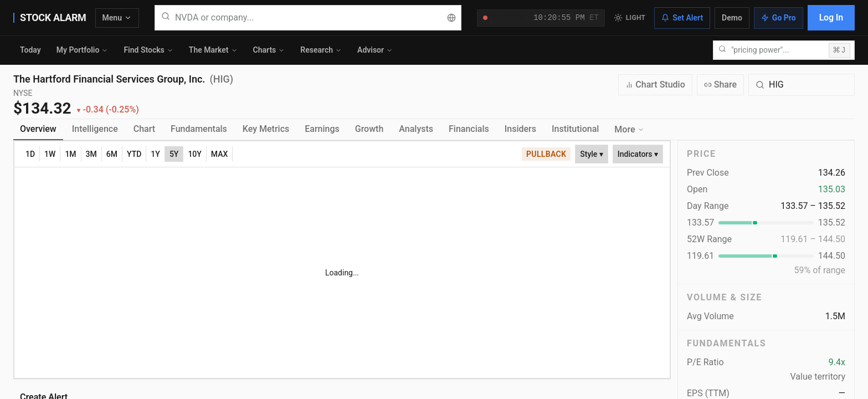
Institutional (575, 129)
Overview (38, 129)
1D (30, 154)
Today (30, 50)
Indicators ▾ (638, 154)
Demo (732, 18)
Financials (469, 129)
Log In (831, 17)
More (629, 129)
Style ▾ (592, 154)
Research (321, 50)
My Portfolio (83, 50)
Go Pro (779, 18)
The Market (213, 50)
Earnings (322, 129)
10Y (194, 154)
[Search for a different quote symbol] (802, 85)
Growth (369, 129)
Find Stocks (148, 50)
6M (112, 154)
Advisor (375, 50)
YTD (134, 154)
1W (50, 154)
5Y (174, 154)
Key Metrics (266, 129)
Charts (269, 50)
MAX (220, 154)
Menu (117, 18)
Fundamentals (199, 129)
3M (91, 154)
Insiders (520, 129)
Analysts (416, 129)
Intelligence (95, 129)
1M (70, 154)
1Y (155, 154)
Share (720, 85)
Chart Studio (655, 85)
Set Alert (682, 18)
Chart (144, 129)
